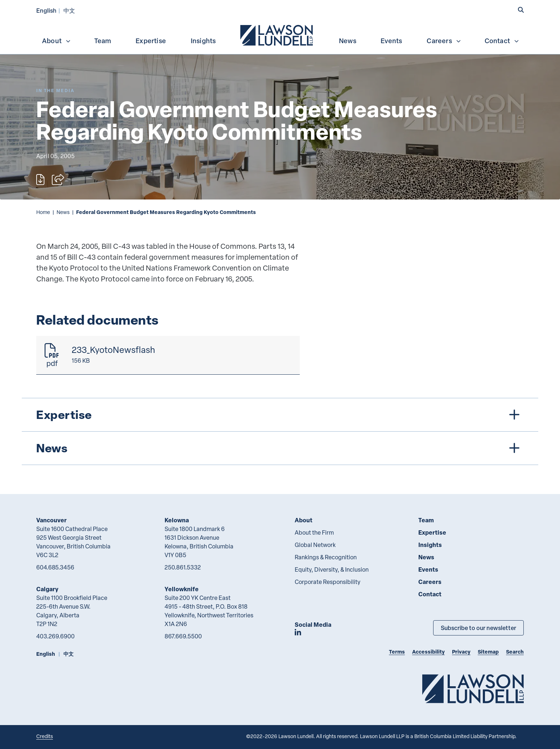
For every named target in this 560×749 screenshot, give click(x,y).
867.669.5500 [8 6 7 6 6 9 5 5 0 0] (183, 636)
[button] (521, 10)
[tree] (280, 431)
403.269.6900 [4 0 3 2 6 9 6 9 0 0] (55, 636)
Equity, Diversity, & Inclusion (332, 569)
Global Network (315, 545)
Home (43, 212)
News (348, 41)
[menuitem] (277, 34)
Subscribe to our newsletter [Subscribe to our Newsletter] (478, 628)
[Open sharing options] (58, 180)
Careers (444, 41)
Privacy (461, 652)
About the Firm (314, 532)
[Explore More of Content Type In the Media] (55, 90)
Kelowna (177, 520)
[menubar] (280, 34)
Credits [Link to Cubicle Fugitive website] (45, 736)
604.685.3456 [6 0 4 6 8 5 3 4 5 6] (55, 567)
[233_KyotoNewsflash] (168, 355)
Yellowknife (182, 589)
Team (103, 41)
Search (515, 652)
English (46, 10)
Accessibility (428, 652)
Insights (203, 41)
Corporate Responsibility (327, 582)
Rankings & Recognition (326, 557)
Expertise (151, 41)
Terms (397, 652)
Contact (502, 41)
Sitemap (488, 652)
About (57, 41)
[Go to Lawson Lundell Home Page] (473, 689)
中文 (69, 10)
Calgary (47, 589)
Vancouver (51, 520)
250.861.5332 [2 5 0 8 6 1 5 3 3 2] (183, 567)
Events (391, 41)
